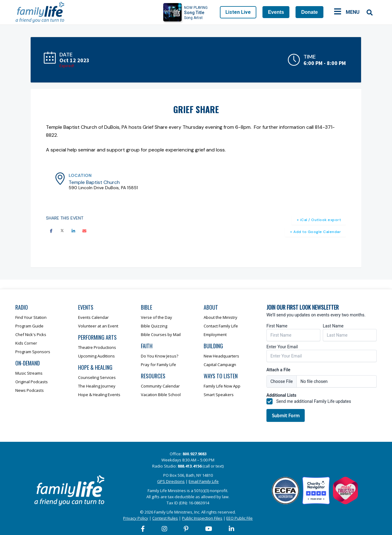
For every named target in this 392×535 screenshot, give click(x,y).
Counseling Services (97, 377)
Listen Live (238, 12)
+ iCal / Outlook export (319, 220)
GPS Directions (171, 481)
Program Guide (29, 326)
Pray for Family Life (158, 365)
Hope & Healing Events (99, 395)
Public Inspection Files (202, 518)
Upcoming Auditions (96, 356)
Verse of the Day (156, 317)
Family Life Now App (222, 386)
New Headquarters (221, 356)
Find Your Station (31, 317)
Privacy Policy (136, 518)
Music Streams (29, 373)
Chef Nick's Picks (31, 334)
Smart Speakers (219, 395)
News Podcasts (30, 390)
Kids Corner (26, 343)
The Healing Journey (97, 386)
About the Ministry (221, 317)
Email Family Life (204, 481)
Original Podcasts (32, 382)
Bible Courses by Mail (161, 334)
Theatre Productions (97, 347)
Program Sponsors (33, 352)
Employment (215, 334)
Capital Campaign (220, 365)
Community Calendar (160, 386)
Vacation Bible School (161, 395)
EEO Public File (239, 518)
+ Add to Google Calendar (315, 232)
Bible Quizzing (154, 326)
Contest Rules (165, 518)
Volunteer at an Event (98, 326)
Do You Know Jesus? (160, 356)
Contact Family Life (221, 326)
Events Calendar (93, 317)
